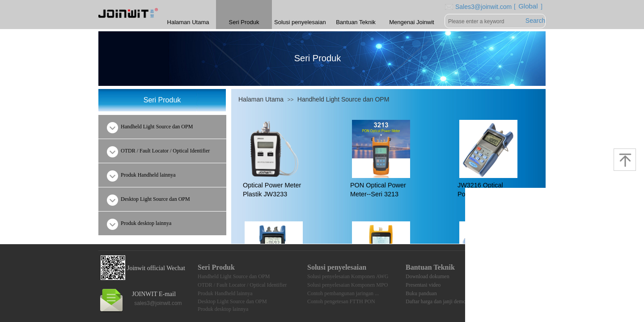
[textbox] (485, 21)
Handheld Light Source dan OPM (343, 99)
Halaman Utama (261, 99)
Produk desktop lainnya (223, 309)
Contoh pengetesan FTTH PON (341, 301)
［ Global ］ (526, 6)
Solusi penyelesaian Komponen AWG (348, 276)
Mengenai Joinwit (411, 22)
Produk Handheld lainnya (225, 293)
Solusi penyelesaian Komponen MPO (347, 285)
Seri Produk (244, 22)
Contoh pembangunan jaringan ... (343, 293)
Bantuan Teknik (356, 22)
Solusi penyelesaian (300, 22)
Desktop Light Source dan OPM (232, 301)
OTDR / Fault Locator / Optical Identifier (242, 285)
